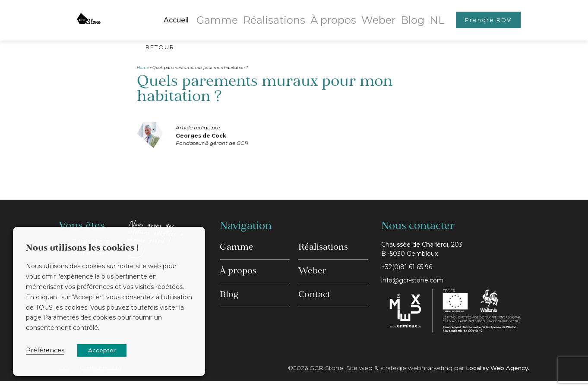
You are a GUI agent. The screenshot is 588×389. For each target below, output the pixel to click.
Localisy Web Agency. (495, 376)
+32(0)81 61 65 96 (410, 272)
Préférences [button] (45, 350)
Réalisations (279, 15)
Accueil (196, 15)
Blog (395, 15)
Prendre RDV (479, 15)
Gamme (233, 15)
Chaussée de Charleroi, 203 (455, 253)
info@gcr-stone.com (416, 287)
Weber (365, 15)
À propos (327, 15)
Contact (314, 289)
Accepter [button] (102, 350)
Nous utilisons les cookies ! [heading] (82, 248)
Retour (164, 48)
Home (143, 69)
